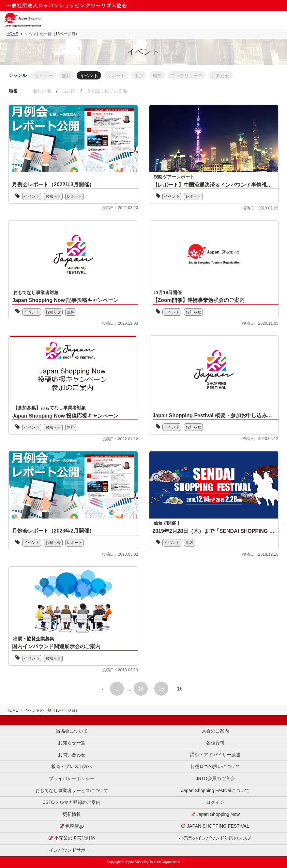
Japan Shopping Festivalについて (215, 790)
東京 (142, 75)
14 (141, 689)
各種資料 (215, 743)
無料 (67, 75)
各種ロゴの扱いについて (215, 767)
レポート (119, 75)
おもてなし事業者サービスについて (72, 790)
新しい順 (42, 91)
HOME (12, 34)
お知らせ (226, 75)
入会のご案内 (215, 731)
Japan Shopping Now (218, 814)
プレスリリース (191, 75)
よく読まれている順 (109, 91)
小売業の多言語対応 (75, 838)
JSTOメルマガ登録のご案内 (72, 802)
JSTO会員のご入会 (215, 778)
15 (161, 689)
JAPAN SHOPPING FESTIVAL (218, 826)
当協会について (72, 731)
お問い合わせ (72, 755)
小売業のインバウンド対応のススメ (215, 838)
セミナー (44, 75)
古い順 (70, 91)
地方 (161, 75)
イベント (91, 75)
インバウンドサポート (72, 850)
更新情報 (72, 814)
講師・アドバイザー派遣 (215, 755)
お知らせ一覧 (72, 743)
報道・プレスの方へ (72, 767)
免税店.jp (75, 826)
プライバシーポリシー (72, 778)
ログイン (215, 802)
